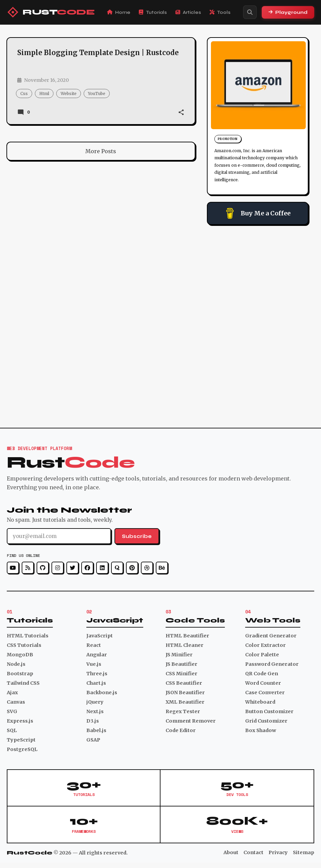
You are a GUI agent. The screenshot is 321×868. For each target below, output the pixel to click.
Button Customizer (269, 711)
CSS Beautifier (184, 683)
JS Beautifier (181, 664)
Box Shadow (261, 730)
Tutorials (153, 12)
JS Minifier (179, 655)
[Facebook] (87, 568)
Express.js (20, 721)
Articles (188, 12)
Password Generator (272, 664)
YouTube (97, 93)
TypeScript (21, 740)
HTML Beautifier (187, 636)
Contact (253, 852)
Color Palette (262, 655)
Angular (97, 655)
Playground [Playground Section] (288, 12)
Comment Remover (191, 721)
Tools (220, 12)
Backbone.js (102, 693)
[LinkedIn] (102, 568)
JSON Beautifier (185, 693)
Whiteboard (260, 702)
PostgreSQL (22, 749)
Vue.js (94, 664)
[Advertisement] (258, 274)
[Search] (250, 12)
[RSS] (28, 568)
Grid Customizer (266, 721)
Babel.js (96, 730)
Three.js (97, 674)
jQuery (95, 702)
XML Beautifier (185, 702)
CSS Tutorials (24, 645)
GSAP (93, 740)
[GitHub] (43, 568)
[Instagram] (58, 568)
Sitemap (304, 852)
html (44, 93)
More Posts (101, 151)
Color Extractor (265, 645)
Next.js (95, 711)
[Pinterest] (132, 568)
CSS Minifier (181, 674)
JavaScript (100, 636)
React (94, 645)
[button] (181, 113)
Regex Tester (183, 711)
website (69, 93)
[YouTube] (13, 568)
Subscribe (137, 536)
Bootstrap (20, 674)
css (24, 93)
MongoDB (20, 655)
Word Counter (263, 683)
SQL (12, 730)
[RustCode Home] (51, 12)
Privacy (278, 852)
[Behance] (162, 568)
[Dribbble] (147, 568)
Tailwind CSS (23, 683)
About (231, 852)
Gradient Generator (271, 636)
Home (119, 12)
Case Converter (265, 693)
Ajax (12, 693)
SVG (12, 711)
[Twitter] (72, 568)
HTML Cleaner (185, 645)
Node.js (16, 664)
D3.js (93, 721)
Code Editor (181, 730)
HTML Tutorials (28, 636)
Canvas (16, 702)
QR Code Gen (262, 674)
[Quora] (117, 568)
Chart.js (96, 683)
